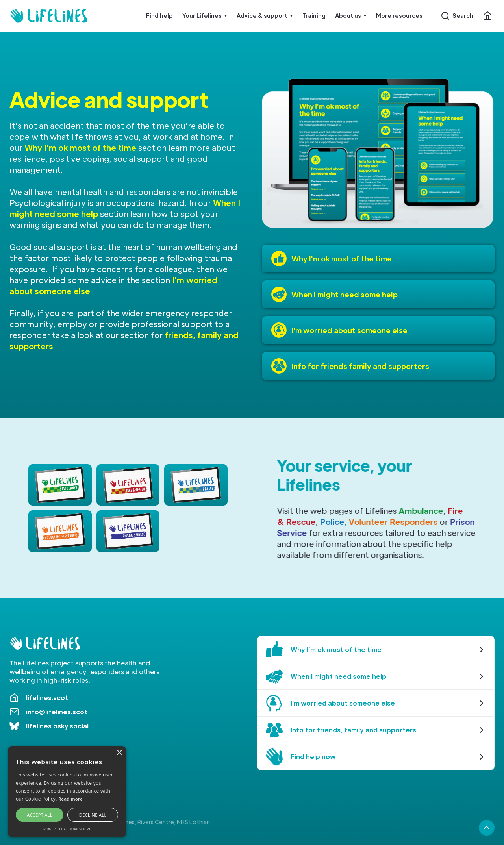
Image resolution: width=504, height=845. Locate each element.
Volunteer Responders (394, 522)
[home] (49, 16)
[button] (205, 16)
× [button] (119, 753)
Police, (334, 522)
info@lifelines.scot (57, 712)
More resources (399, 15)
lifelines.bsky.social (57, 726)
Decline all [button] (93, 815)
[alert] (67, 792)
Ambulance (422, 511)
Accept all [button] (40, 815)
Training (314, 15)
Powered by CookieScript (67, 829)
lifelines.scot (47, 698)
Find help (159, 15)
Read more (70, 799)
